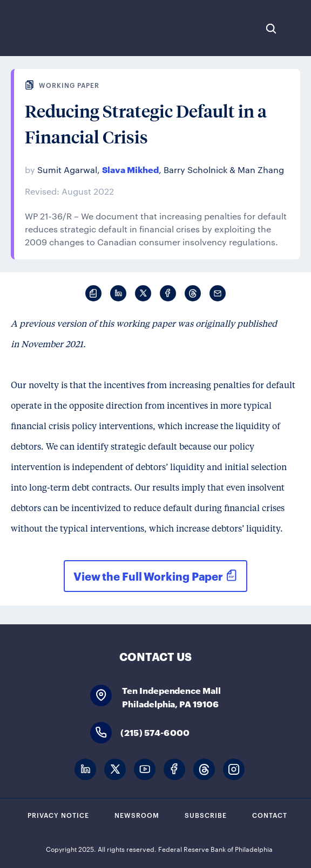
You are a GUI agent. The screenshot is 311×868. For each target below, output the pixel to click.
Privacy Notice (58, 815)
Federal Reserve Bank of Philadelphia (45, 28)
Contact (270, 815)
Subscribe (206, 815)
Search (271, 29)
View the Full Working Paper (148, 576)
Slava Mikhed (130, 169)
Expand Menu (298, 29)
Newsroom (137, 815)
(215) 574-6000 (155, 732)
